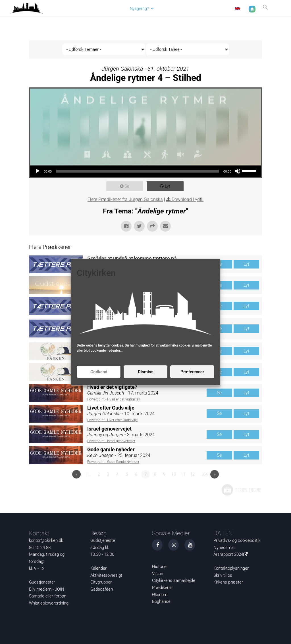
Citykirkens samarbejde (174, 580)
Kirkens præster (228, 582)
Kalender (98, 568)
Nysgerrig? (139, 9)
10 (174, 474)
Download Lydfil (188, 199)
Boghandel (162, 601)
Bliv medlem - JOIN (47, 589)
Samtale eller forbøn (48, 596)
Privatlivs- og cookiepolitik (237, 540)
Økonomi (160, 595)
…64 (204, 474)
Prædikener (163, 588)
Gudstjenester (42, 582)
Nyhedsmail (224, 547)
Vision (158, 574)
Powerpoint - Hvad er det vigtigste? (114, 399)
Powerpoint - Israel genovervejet (111, 441)
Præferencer (192, 372)
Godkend (99, 372)
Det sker (168, 9)
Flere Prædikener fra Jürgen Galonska (125, 199)
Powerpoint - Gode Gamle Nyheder (113, 462)
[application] (145, 171)
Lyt (168, 186)
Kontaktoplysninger (231, 568)
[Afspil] (38, 171)
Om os (193, 9)
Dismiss (146, 372)
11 (183, 474)
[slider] (138, 171)
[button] (265, 10)
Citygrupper (101, 582)
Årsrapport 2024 (232, 554)
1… (88, 474)
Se (128, 186)
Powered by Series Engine (241, 490)
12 (192, 474)
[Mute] (238, 171)
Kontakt (219, 9)
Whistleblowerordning (49, 603)
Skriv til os (223, 575)
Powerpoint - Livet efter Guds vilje (112, 420)
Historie (159, 567)
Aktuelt (116, 9)
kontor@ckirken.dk (46, 540)
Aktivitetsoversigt (106, 575)
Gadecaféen (102, 589)
